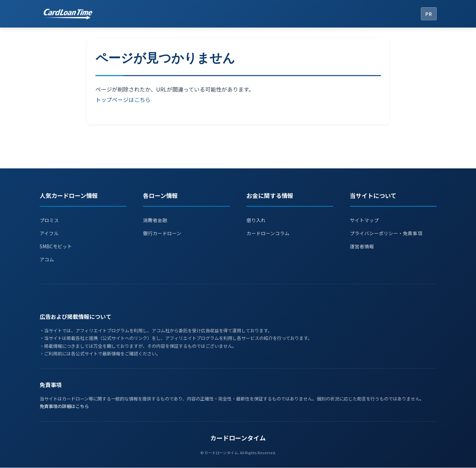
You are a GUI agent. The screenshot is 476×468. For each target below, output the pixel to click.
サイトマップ (365, 220)
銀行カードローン (164, 233)
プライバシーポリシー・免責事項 (389, 233)
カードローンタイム (238, 438)
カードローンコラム (270, 233)
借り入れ (257, 220)
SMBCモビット (57, 246)
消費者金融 (156, 220)
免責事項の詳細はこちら (64, 407)
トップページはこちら (123, 100)
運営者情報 (363, 246)
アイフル (50, 233)
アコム (47, 259)
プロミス (50, 220)
